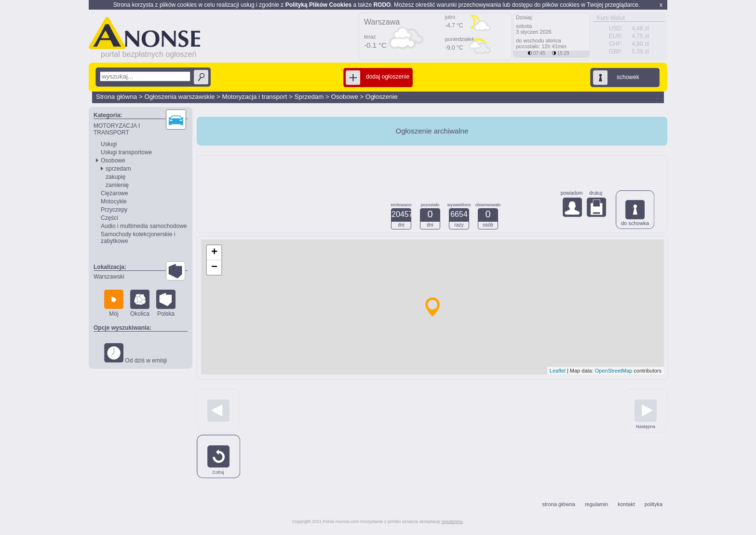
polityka (654, 504)
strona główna (559, 504)
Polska (166, 303)
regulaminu (452, 522)
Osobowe (345, 97)
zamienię (117, 185)
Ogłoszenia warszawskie (179, 97)
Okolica (140, 303)
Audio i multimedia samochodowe (144, 226)
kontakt (626, 504)
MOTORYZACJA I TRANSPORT (117, 129)
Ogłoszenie (382, 97)
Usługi (109, 144)
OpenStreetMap (614, 371)
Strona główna (116, 97)
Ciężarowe (115, 193)
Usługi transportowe (126, 152)
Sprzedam (309, 97)
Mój (114, 303)
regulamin (596, 504)
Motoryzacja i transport (255, 97)
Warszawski (109, 277)
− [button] (214, 267)
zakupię (115, 177)
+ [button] (214, 253)
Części (109, 218)
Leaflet (558, 371)
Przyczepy (114, 210)
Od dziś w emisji (135, 354)
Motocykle (114, 201)
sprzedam (118, 169)
